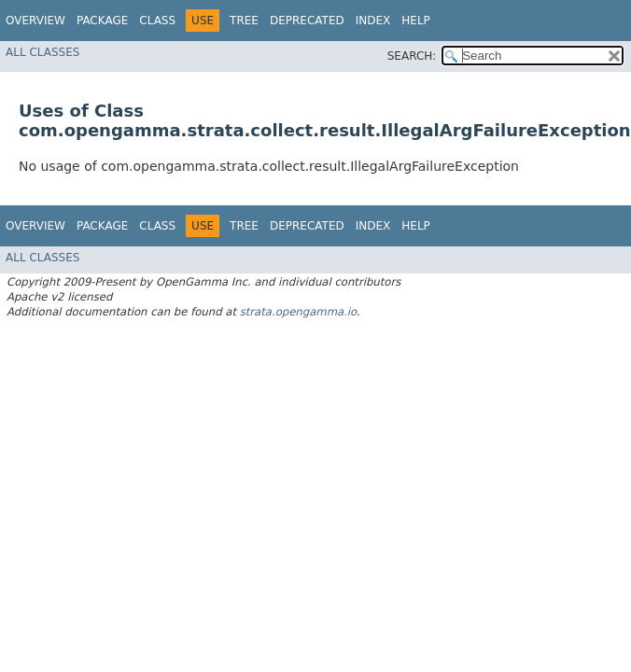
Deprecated (307, 21)
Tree (244, 21)
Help (416, 21)
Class (157, 21)
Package (102, 21)
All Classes (42, 52)
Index (373, 21)
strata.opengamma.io (298, 312)
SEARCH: (412, 56)
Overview (35, 21)
